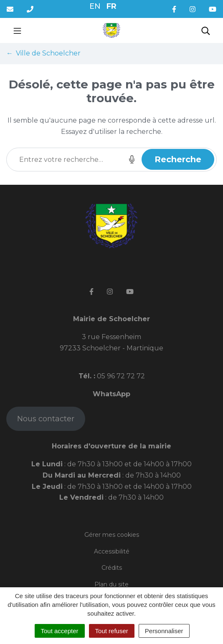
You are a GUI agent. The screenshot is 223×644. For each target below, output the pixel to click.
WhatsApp (111, 394)
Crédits (112, 568)
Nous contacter (46, 419)
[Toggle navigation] (17, 30)
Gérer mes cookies (112, 535)
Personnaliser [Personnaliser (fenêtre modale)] (164, 631)
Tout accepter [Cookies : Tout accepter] (60, 631)
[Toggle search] (206, 30)
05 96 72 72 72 (120, 376)
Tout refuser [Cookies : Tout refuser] (112, 631)
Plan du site (111, 584)
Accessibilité (112, 551)
